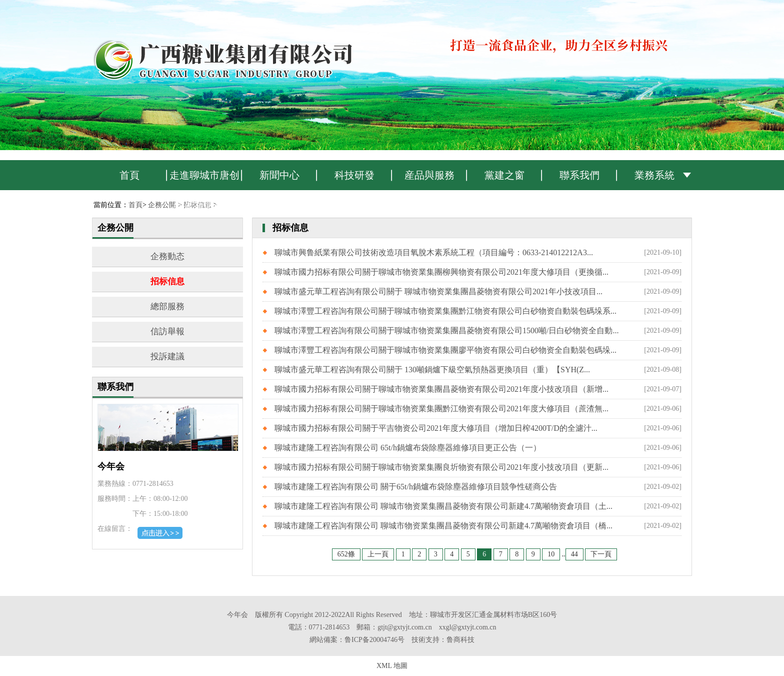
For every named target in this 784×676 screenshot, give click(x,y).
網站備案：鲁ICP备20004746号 (357, 640)
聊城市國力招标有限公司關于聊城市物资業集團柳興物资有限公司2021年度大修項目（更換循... (441, 272)
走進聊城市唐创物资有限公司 (204, 180)
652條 (346, 554)
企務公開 (162, 205)
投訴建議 (167, 357)
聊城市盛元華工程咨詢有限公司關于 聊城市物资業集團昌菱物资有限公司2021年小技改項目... (438, 291)
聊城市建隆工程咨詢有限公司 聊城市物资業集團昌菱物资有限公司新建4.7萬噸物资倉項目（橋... (443, 526)
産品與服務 (429, 175)
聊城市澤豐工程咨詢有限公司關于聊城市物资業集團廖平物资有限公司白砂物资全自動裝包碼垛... (445, 350)
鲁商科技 (460, 640)
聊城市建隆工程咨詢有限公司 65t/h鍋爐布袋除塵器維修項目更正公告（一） (408, 448)
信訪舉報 (167, 331)
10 (551, 554)
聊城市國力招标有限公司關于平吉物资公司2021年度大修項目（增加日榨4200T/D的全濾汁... (436, 428)
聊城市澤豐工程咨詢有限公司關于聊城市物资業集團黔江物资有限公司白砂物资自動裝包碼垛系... (445, 311)
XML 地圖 (392, 666)
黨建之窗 (504, 175)
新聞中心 (279, 175)
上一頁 (378, 554)
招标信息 (167, 281)
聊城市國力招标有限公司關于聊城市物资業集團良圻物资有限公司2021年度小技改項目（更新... (441, 467)
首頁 (129, 175)
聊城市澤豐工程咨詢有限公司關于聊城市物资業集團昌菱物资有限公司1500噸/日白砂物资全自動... (446, 330)
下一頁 (601, 554)
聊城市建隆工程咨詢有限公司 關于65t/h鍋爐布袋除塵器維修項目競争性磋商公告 (416, 487)
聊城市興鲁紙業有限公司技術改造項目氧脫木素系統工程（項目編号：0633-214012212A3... (434, 252)
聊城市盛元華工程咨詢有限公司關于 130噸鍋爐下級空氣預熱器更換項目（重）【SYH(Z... (432, 370)
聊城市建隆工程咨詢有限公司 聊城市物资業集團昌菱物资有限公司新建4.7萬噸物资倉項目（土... (443, 506)
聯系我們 (579, 175)
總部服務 (167, 306)
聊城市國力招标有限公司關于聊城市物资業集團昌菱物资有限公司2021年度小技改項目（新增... (441, 389)
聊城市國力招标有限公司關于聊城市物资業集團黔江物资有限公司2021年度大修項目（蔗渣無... (441, 409)
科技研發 (354, 175)
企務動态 (167, 256)
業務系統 (654, 175)
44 (574, 554)
